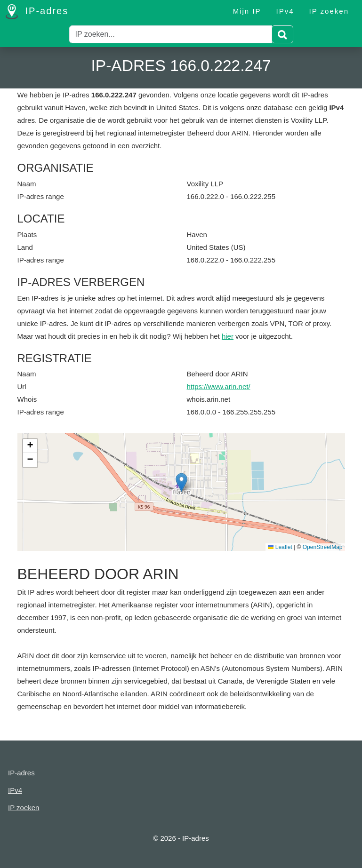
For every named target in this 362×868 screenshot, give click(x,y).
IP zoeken (329, 11)
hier (228, 336)
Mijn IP (247, 11)
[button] (181, 482)
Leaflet (280, 547)
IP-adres (37, 12)
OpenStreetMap (323, 547)
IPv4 (285, 11)
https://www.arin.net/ (219, 386)
